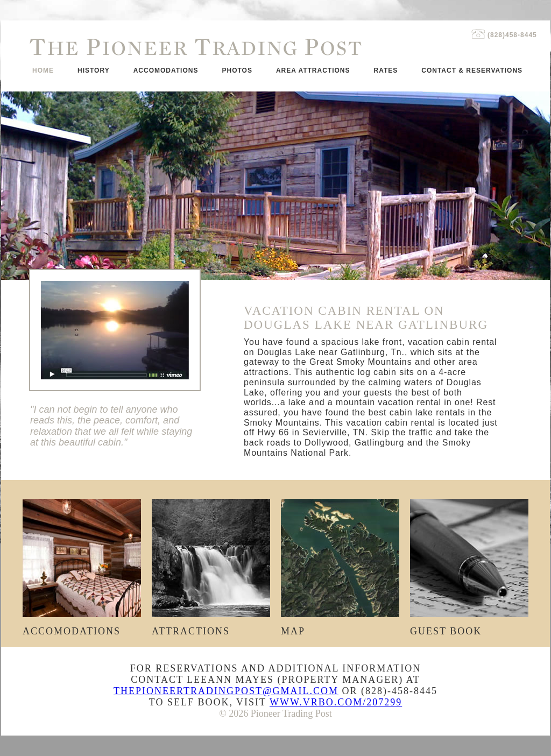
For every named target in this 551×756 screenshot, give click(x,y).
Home (43, 70)
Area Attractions (313, 70)
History (94, 70)
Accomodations (166, 70)
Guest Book (469, 627)
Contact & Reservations (472, 70)
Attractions (211, 627)
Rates (386, 70)
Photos (237, 70)
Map (340, 627)
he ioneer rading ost (196, 47)
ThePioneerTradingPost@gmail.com (226, 691)
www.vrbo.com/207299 (336, 702)
